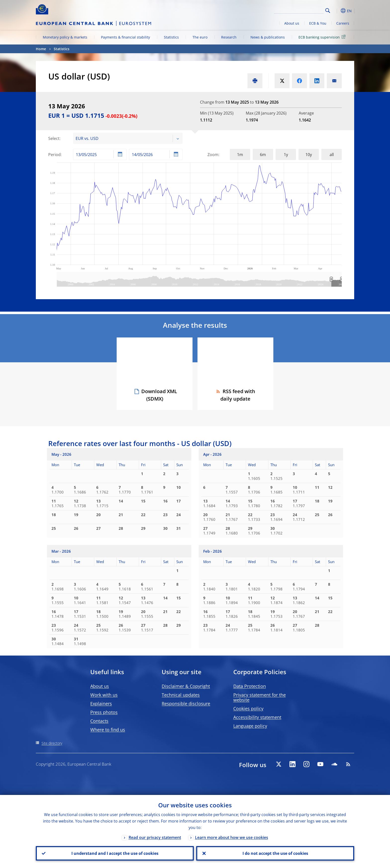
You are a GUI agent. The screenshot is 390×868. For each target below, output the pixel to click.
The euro (200, 37)
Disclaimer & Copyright (186, 686)
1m (240, 155)
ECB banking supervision (323, 37)
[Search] (299, 10)
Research (229, 37)
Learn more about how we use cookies (232, 837)
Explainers (101, 703)
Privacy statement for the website (260, 697)
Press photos (104, 712)
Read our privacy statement (155, 837)
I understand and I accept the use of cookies (115, 853)
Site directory (52, 743)
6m (263, 155)
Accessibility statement (257, 717)
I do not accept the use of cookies (275, 853)
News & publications (268, 37)
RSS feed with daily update (235, 395)
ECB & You (318, 23)
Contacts (99, 721)
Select (54, 138)
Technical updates (181, 695)
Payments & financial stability (125, 37)
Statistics (171, 37)
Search (328, 11)
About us (292, 23)
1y (286, 155)
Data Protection (250, 686)
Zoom (213, 155)
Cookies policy (248, 708)
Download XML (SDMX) (159, 395)
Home (41, 49)
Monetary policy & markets (65, 37)
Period (54, 155)
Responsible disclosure (186, 703)
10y (309, 155)
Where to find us (108, 730)
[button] (337, 11)
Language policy (250, 726)
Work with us (104, 695)
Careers (343, 23)
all (332, 155)
